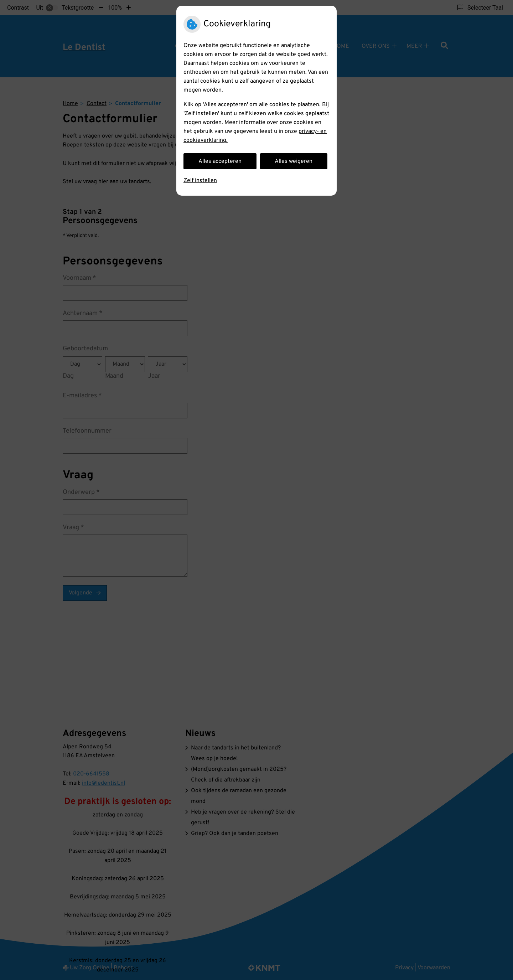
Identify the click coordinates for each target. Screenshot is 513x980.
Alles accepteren (220, 161)
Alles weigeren (294, 161)
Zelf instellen (200, 181)
